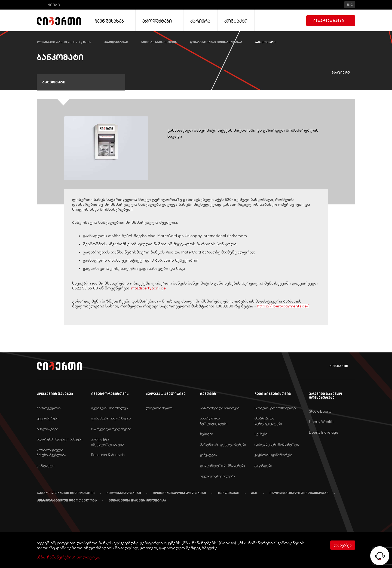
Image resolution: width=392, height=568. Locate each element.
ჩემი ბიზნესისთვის (159, 42)
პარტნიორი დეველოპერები (223, 444)
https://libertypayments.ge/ (283, 306)
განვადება (208, 455)
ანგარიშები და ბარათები (220, 408)
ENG (350, 5)
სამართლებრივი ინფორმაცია (66, 493)
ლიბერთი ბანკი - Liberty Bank (64, 42)
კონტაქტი (335, 366)
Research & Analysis (108, 455)
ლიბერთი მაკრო (159, 408)
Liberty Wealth (321, 422)
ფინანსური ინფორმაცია (111, 418)
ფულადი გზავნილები (217, 476)
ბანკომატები (47, 429)
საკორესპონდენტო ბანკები (59, 439)
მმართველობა (49, 408)
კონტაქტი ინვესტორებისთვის (107, 442)
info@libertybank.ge (148, 288)
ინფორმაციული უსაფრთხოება (299, 493)
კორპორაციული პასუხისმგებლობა (51, 452)
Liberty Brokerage (324, 432)
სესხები (206, 434)
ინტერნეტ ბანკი (331, 21)
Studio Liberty (320, 411)
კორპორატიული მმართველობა (67, 500)
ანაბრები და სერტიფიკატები (214, 421)
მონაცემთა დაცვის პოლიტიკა (137, 500)
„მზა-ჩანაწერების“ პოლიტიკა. (68, 557)
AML (254, 493)
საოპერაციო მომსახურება (276, 408)
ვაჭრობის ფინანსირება (273, 455)
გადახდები (263, 465)
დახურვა (343, 545)
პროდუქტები (116, 42)
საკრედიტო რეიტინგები (111, 429)
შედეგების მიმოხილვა (109, 408)
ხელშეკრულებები (124, 493)
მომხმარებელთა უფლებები (179, 493)
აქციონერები (48, 418)
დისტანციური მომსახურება (216, 42)
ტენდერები (229, 493)
